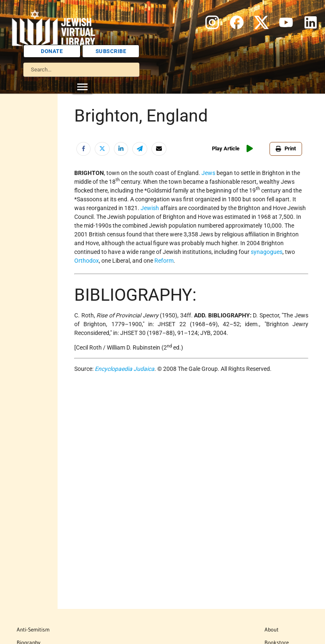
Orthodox (87, 261)
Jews (208, 173)
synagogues (267, 252)
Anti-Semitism (33, 629)
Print (286, 148)
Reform (164, 261)
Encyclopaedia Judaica (125, 369)
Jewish (150, 208)
